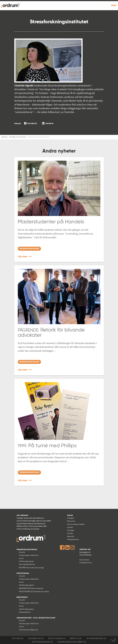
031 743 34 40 (84, 560)
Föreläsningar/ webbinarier (29, 555)
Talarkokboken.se (96, 638)
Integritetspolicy (73, 539)
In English (71, 518)
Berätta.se (76, 638)
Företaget (71, 530)
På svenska (71, 521)
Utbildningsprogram (26, 561)
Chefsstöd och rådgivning (28, 630)
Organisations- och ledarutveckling (36, 618)
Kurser (21, 558)
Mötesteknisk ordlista (34, 591)
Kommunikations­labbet (76, 524)
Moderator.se (36, 638)
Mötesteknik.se (57, 638)
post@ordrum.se (86, 563)
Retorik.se (18, 638)
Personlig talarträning (27, 564)
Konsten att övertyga (31, 568)
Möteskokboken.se (42, 642)
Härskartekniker (25, 612)
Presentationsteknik (27, 550)
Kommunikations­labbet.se (72, 642)
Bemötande (22, 597)
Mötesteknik (23, 573)
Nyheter (70, 527)
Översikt (22, 552)
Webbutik (71, 536)
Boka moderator (31, 588)
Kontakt (70, 533)
